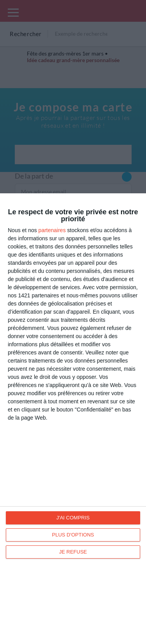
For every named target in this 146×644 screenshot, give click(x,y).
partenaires (52, 230)
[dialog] (73, 419)
